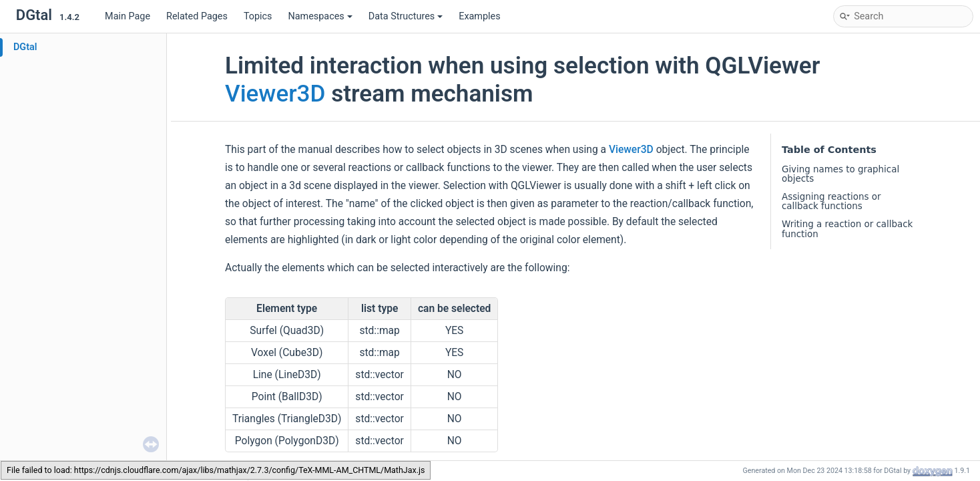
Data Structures (406, 16)
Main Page (128, 16)
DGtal (25, 47)
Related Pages (197, 16)
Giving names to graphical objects (840, 174)
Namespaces (320, 16)
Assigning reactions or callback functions (831, 201)
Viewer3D (275, 94)
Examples (479, 16)
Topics (258, 16)
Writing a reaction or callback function (847, 229)
